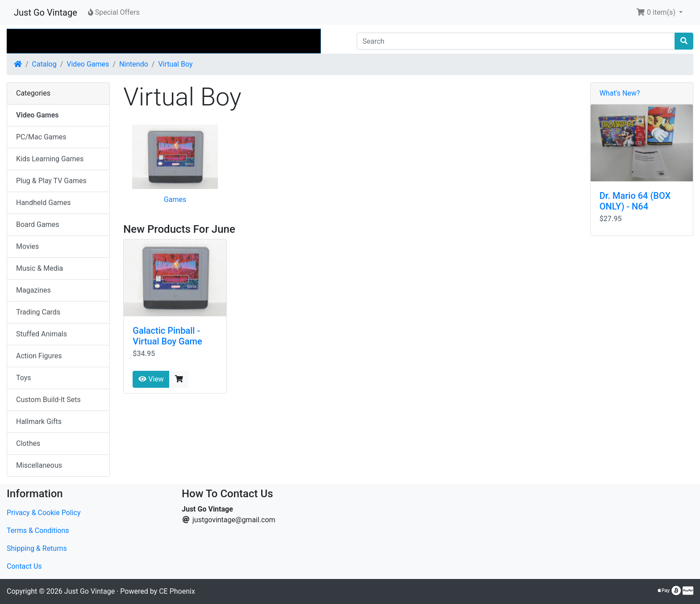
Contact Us (24, 566)
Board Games (37, 224)
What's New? (620, 93)
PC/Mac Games (41, 137)
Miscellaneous (39, 465)
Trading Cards (38, 312)
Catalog (44, 64)
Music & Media (40, 268)
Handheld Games (44, 203)
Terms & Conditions (38, 531)
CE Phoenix (177, 591)
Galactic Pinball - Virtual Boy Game (167, 336)
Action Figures (39, 356)
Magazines (33, 290)
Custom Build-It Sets (48, 400)
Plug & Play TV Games (51, 181)
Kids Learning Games (50, 159)
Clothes (28, 443)
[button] (659, 13)
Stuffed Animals (42, 334)
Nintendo (134, 64)
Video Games (88, 64)
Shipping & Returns (37, 548)
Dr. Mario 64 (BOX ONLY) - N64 (635, 201)
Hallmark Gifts (39, 422)
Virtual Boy (175, 64)
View (151, 379)
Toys (24, 378)
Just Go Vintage (46, 13)
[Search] (516, 41)
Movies (27, 246)
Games (175, 199)
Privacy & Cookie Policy (44, 513)
